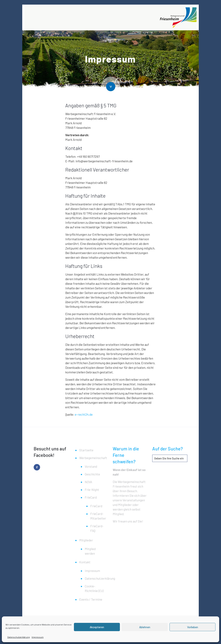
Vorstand (91, 466)
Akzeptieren (97, 627)
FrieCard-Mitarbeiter (97, 516)
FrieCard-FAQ (97, 528)
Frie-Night (92, 490)
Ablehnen (145, 627)
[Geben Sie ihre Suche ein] (170, 458)
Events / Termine (91, 599)
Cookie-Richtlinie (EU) (94, 588)
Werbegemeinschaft (93, 458)
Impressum (38, 637)
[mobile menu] (191, 17)
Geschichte (92, 474)
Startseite (86, 450)
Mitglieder (86, 540)
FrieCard (91, 497)
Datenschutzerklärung (19, 637)
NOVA (88, 482)
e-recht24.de (84, 414)
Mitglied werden (90, 551)
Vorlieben (193, 627)
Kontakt (85, 562)
